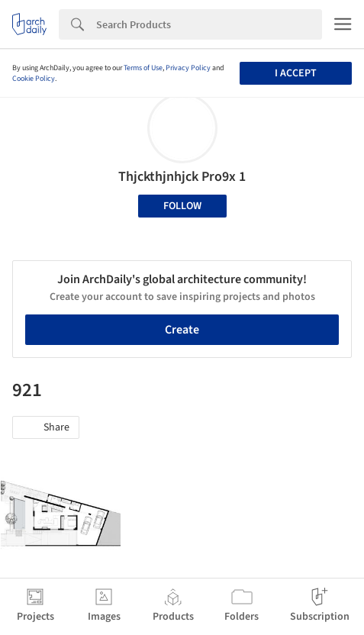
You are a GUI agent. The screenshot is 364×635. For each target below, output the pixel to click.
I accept (296, 73)
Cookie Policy (34, 79)
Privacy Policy (188, 68)
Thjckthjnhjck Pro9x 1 (182, 177)
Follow (182, 206)
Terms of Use (143, 68)
